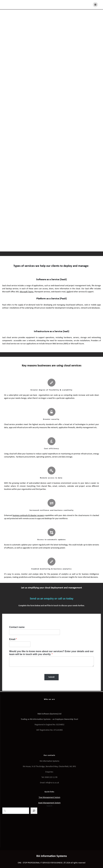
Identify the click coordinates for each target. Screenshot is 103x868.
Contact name (17, 627)
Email (13, 639)
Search (49, 806)
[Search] (34, 811)
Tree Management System (49, 797)
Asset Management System (49, 803)
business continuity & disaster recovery (28, 516)
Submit (51, 677)
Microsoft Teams (27, 292)
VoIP (68, 292)
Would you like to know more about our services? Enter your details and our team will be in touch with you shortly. (51, 653)
